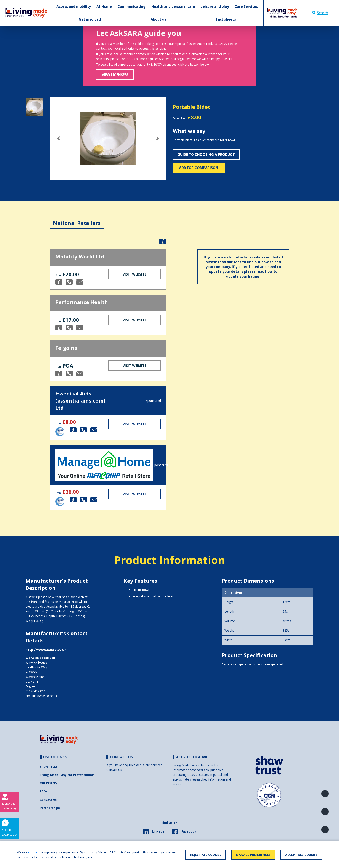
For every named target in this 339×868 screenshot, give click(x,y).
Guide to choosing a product (206, 155)
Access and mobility (74, 6)
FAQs (44, 791)
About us (158, 19)
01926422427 (35, 691)
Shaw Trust (49, 767)
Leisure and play (215, 6)
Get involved (90, 19)
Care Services (246, 6)
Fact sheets (226, 19)
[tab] (77, 220)
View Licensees (115, 75)
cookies (34, 852)
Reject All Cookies (206, 855)
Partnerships (50, 808)
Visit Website (134, 274)
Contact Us (114, 770)
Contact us (48, 799)
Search (320, 13)
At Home (104, 6)
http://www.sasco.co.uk (46, 650)
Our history (49, 783)
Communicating (131, 6)
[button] (59, 138)
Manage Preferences (253, 855)
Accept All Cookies (301, 855)
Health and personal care (173, 6)
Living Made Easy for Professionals (67, 775)
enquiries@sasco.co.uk (41, 696)
